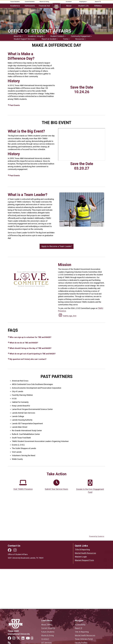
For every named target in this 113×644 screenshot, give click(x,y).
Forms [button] (67, 39)
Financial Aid (44, 6)
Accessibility (80, 625)
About (69, 6)
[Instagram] (15, 551)
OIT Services (46, 643)
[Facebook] (9, 551)
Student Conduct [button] (58, 36)
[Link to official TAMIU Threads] (33, 639)
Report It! (79, 628)
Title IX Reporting (82, 550)
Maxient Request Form (84, 560)
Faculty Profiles (81, 643)
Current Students (30, 2)
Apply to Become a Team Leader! (57, 246)
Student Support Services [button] (25, 39)
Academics (15, 6)
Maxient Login (81, 557)
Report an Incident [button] (50, 39)
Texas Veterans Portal (84, 639)
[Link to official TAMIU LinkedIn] (24, 639)
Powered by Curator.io (97, 536)
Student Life (83, 6)
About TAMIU (47, 625)
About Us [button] (18, 36)
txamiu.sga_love (67, 316)
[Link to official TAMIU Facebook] (10, 639)
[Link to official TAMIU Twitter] (19, 639)
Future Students (15, 2)
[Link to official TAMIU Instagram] (14, 639)
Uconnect (69, 2)
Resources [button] (81, 39)
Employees (83, 2)
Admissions (30, 6)
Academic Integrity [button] (36, 36)
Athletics (98, 6)
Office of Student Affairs (39, 31)
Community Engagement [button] (81, 36)
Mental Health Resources (85, 553)
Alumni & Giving (44, 2)
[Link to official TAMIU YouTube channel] (28, 639)
